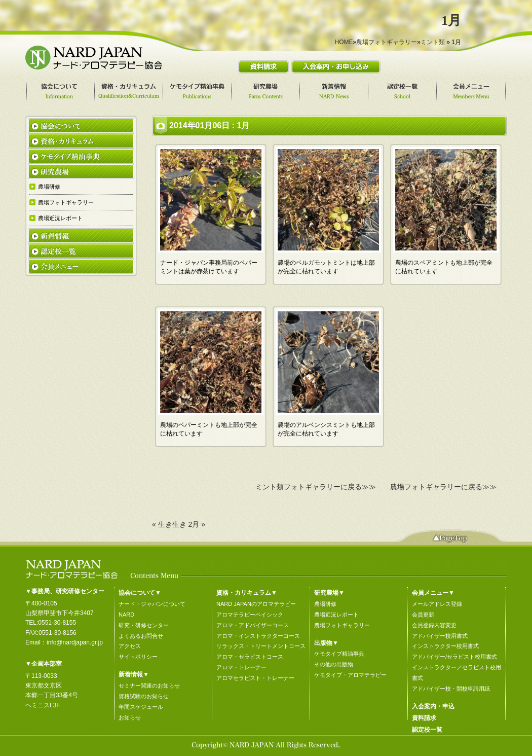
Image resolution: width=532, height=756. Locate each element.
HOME (344, 42)
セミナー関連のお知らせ (149, 686)
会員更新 (423, 615)
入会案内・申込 (433, 706)
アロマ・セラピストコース (250, 657)
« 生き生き (169, 524)
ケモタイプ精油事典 (339, 654)
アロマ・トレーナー (241, 667)
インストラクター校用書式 (445, 646)
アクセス (130, 646)
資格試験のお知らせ (144, 696)
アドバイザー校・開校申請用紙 (451, 689)
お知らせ (130, 717)
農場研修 (325, 604)
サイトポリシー (138, 657)
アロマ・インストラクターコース (258, 636)
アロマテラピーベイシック (250, 615)
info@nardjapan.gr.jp (75, 642)
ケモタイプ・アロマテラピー (350, 675)
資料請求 (424, 718)
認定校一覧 (427, 730)
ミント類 (433, 42)
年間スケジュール (141, 707)
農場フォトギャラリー (387, 42)
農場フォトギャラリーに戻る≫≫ (443, 487)
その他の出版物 (334, 664)
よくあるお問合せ (141, 636)
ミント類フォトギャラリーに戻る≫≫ (316, 487)
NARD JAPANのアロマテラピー (256, 604)
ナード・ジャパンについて (152, 604)
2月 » (197, 524)
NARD (126, 615)
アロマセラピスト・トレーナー (255, 678)
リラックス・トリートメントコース (261, 646)
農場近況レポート (336, 615)
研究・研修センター (144, 625)
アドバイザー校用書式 (440, 636)
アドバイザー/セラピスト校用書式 (454, 657)
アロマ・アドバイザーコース (253, 625)
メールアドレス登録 (437, 604)
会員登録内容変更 (434, 625)
